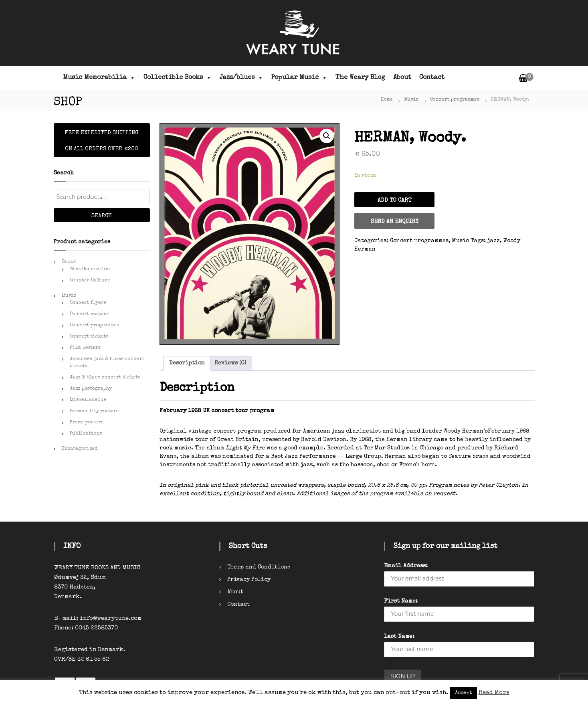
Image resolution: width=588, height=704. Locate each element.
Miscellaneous (88, 400)
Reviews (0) (230, 363)
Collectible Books (178, 78)
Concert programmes (455, 100)
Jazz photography (91, 389)
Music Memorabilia (99, 78)
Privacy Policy (249, 580)
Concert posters (89, 314)
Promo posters (87, 423)
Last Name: (399, 637)
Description (187, 363)
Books (69, 262)
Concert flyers (88, 303)
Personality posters (94, 411)
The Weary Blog (360, 78)
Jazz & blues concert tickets (105, 378)
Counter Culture (90, 281)
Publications (86, 434)
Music (411, 100)
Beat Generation (90, 269)
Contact (432, 78)
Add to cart (394, 200)
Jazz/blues (241, 78)
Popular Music (299, 78)
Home (387, 100)
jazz (494, 241)
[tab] (187, 363)
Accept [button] (464, 693)
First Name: (401, 601)
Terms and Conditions (259, 567)
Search (102, 216)
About (402, 78)
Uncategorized (80, 449)
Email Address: (406, 566)
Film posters (85, 348)
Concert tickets (89, 337)
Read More (494, 693)
